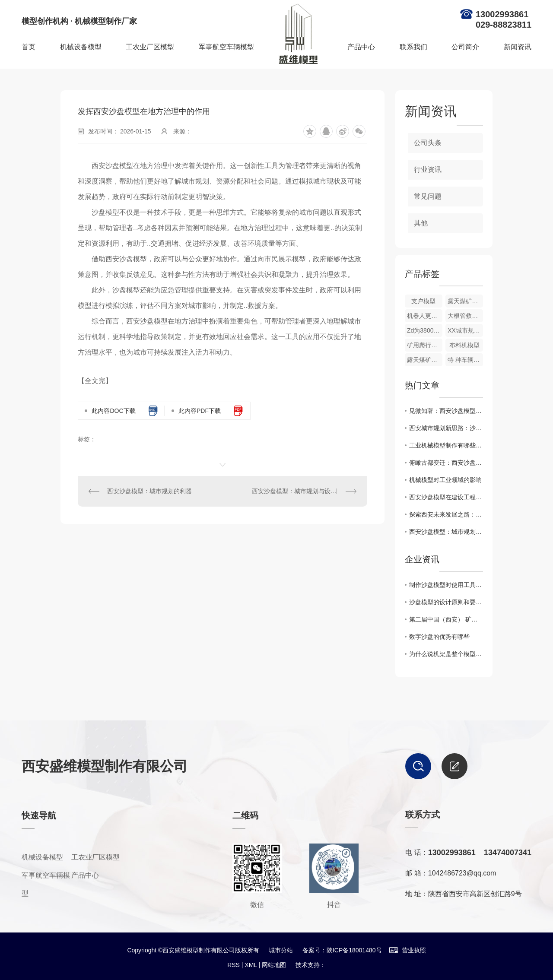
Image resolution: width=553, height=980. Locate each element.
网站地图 (274, 965)
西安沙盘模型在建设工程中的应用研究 (446, 497)
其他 (421, 223)
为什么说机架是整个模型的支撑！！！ (446, 654)
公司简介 (465, 47)
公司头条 (428, 143)
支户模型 (423, 301)
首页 (29, 47)
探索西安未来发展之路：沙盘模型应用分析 (446, 514)
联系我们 (413, 47)
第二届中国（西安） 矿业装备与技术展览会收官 (446, 619)
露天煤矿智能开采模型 (425, 360)
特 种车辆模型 (465, 360)
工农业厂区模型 (150, 47)
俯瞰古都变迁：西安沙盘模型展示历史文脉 (446, 463)
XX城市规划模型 (465, 330)
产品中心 (361, 47)
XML (251, 965)
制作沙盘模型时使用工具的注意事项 (446, 585)
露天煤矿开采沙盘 (465, 301)
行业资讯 (428, 170)
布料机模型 (464, 345)
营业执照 (407, 950)
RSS (234, 965)
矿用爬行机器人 (425, 345)
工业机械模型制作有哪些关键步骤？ (446, 445)
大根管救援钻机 (465, 316)
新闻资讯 (518, 47)
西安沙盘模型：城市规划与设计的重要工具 (304, 491)
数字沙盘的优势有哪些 (439, 637)
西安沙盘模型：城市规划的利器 (149, 491)
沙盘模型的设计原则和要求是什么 (446, 602)
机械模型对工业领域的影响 (445, 480)
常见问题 (428, 196)
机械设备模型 (81, 47)
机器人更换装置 (425, 316)
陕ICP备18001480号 (354, 950)
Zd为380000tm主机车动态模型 (425, 330)
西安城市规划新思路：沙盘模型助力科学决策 (446, 428)
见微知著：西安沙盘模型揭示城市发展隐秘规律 (446, 411)
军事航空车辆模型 (226, 47)
